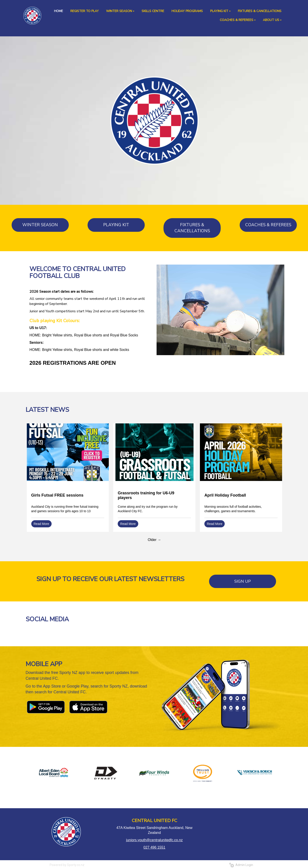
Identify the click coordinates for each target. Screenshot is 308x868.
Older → (154, 540)
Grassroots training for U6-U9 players (146, 495)
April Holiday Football (225, 495)
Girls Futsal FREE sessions (57, 495)
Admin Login (241, 865)
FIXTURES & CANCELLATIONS (192, 228)
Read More (41, 524)
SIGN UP (243, 581)
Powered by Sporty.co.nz (67, 865)
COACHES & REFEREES (268, 225)
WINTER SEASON (40, 225)
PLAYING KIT (116, 225)
